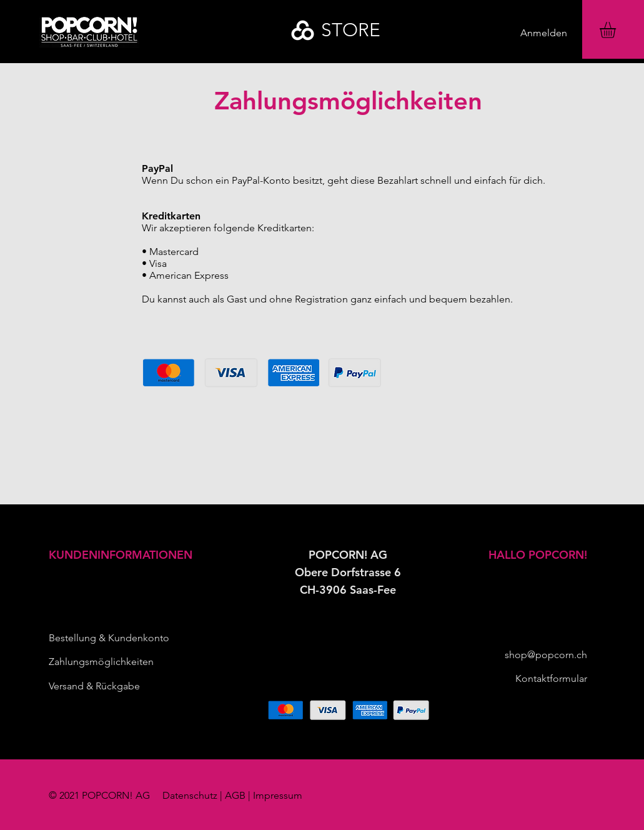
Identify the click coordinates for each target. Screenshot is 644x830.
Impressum (278, 795)
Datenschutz (190, 795)
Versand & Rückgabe (94, 686)
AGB (235, 795)
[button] (617, 30)
